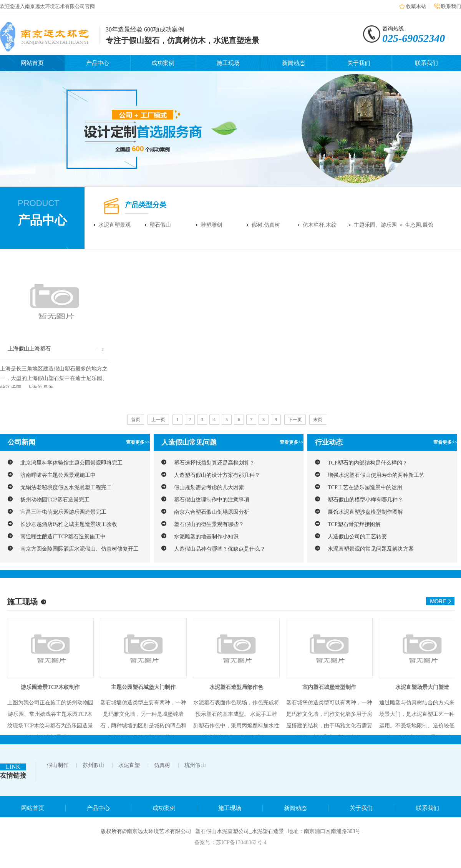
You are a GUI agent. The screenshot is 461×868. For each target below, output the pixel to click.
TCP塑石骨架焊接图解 (354, 524)
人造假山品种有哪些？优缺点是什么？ (220, 549)
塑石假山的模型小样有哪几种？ (365, 500)
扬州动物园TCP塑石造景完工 (55, 500)
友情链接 (13, 776)
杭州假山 (195, 765)
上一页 (158, 420)
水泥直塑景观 (114, 225)
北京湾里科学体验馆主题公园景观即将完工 (71, 463)
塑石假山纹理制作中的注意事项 (212, 500)
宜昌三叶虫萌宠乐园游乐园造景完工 (63, 512)
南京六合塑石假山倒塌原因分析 (212, 512)
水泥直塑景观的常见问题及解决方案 (371, 549)
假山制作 (58, 765)
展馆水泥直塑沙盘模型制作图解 (365, 512)
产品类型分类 (146, 205)
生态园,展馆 (419, 225)
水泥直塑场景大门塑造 (422, 687)
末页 (318, 420)
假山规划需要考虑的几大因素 (209, 487)
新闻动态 (294, 63)
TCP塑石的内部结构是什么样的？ (368, 463)
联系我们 (451, 6)
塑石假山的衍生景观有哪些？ (209, 524)
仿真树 (162, 765)
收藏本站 (416, 6)
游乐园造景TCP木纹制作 (50, 687)
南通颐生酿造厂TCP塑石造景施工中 (63, 537)
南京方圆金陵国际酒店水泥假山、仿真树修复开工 (80, 549)
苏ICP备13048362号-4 (241, 842)
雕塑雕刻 (211, 225)
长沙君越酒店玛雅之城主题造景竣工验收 (69, 524)
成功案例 (163, 63)
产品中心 (98, 63)
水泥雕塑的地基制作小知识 (206, 537)
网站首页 (32, 63)
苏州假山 (93, 765)
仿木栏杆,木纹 (320, 225)
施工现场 (228, 63)
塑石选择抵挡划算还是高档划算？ (214, 463)
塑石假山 (160, 225)
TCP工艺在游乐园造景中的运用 (365, 487)
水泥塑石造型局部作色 (236, 687)
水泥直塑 (129, 765)
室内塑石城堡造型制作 (329, 687)
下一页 (295, 420)
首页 (136, 420)
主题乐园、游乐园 (375, 225)
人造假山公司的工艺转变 (357, 537)
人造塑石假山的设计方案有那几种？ (217, 475)
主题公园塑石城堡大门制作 (143, 687)
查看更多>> (138, 442)
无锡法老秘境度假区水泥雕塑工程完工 (66, 487)
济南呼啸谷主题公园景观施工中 (58, 475)
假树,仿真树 (266, 225)
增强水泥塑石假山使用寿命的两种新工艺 (376, 475)
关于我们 (359, 63)
